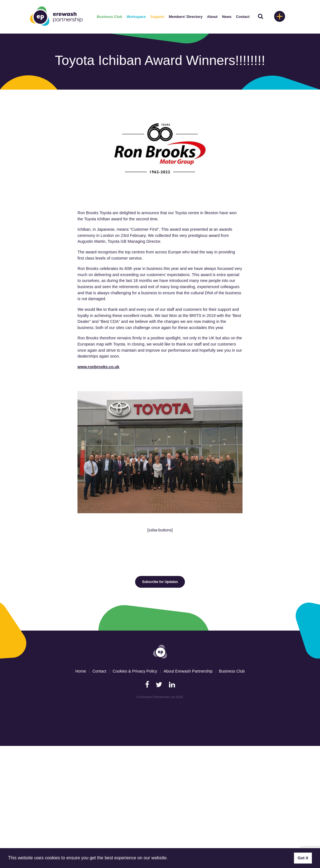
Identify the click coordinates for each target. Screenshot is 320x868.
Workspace (136, 17)
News (227, 17)
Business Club (109, 17)
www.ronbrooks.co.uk (98, 367)
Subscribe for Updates (160, 582)
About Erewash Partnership (188, 671)
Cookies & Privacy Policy (135, 671)
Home (81, 671)
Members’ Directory (186, 17)
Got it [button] (303, 858)
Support (157, 17)
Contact (243, 17)
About (212, 17)
